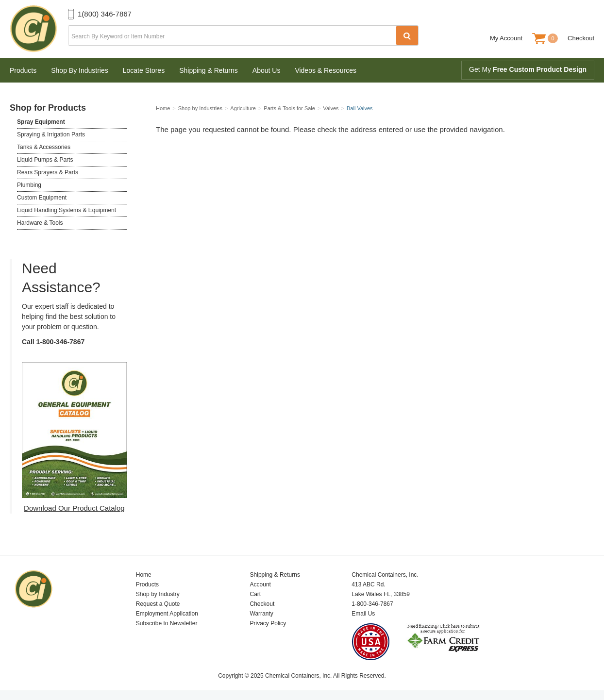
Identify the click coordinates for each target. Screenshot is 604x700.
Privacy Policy (268, 623)
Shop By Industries (80, 70)
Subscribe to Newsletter (167, 623)
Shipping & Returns (209, 70)
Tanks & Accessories (44, 147)
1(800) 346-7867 (105, 14)
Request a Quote (158, 604)
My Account (506, 38)
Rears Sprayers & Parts (48, 172)
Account (260, 584)
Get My (528, 69)
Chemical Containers (39, 29)
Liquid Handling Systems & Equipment (67, 210)
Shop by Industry (158, 594)
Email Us (363, 614)
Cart (256, 594)
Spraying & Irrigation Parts (51, 134)
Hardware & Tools (40, 223)
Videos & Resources (326, 70)
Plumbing (29, 185)
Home (144, 575)
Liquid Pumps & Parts (45, 160)
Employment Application (167, 614)
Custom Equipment (42, 198)
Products (23, 70)
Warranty (262, 614)
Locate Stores (144, 70)
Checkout (581, 38)
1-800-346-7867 (61, 342)
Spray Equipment (41, 122)
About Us (267, 70)
